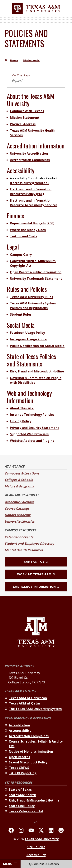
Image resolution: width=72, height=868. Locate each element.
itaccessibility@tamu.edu (30, 183)
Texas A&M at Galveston (28, 698)
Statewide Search (22, 795)
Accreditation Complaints (30, 160)
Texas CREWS (19, 768)
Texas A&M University (42, 839)
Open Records (19, 757)
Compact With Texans (27, 111)
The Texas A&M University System (35, 709)
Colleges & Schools (19, 480)
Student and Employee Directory (29, 543)
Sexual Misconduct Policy (28, 762)
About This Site (22, 408)
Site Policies (36, 847)
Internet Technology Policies (32, 415)
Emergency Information (36, 587)
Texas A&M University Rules (31, 297)
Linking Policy (21, 421)
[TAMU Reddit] (61, 831)
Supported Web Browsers (29, 434)
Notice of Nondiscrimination (31, 751)
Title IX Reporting (23, 773)
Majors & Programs (19, 486)
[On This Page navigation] (36, 78)
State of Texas (20, 790)
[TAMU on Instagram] (21, 831)
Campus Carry (21, 255)
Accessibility (36, 855)
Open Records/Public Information (36, 272)
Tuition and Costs (24, 236)
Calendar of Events (19, 537)
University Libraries (20, 521)
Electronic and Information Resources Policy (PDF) (31, 192)
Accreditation (19, 725)
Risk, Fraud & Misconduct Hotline (34, 800)
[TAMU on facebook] (11, 831)
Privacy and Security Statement (34, 428)
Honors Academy (18, 515)
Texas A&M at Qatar (25, 703)
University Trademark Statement (36, 279)
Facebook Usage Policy (27, 333)
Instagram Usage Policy (28, 339)
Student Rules (21, 314)
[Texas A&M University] (36, 632)
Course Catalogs (17, 509)
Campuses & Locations (22, 473)
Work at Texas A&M (36, 574)
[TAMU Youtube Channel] (31, 831)
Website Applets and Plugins (32, 441)
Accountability (20, 731)
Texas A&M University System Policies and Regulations (33, 306)
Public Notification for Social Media (37, 346)
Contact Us (36, 562)
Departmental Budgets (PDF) (32, 223)
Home (14, 60)
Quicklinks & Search (46, 864)
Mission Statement (25, 118)
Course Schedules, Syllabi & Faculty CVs (36, 744)
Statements (31, 60)
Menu (10, 864)
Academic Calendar (19, 502)
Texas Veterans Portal (26, 811)
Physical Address (23, 124)
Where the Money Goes (28, 230)
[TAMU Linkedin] (51, 831)
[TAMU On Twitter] (41, 831)
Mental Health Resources (24, 550)
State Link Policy (22, 806)
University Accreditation (29, 153)
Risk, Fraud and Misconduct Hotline (37, 371)
